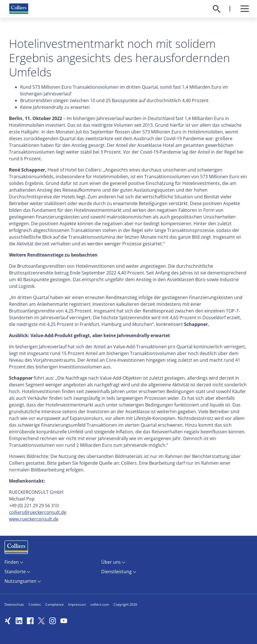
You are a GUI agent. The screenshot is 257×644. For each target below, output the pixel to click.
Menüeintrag (16, 548)
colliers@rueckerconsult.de (38, 512)
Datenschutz (14, 604)
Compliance (55, 604)
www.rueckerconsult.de (34, 519)
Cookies (35, 604)
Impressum (77, 604)
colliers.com (100, 604)
